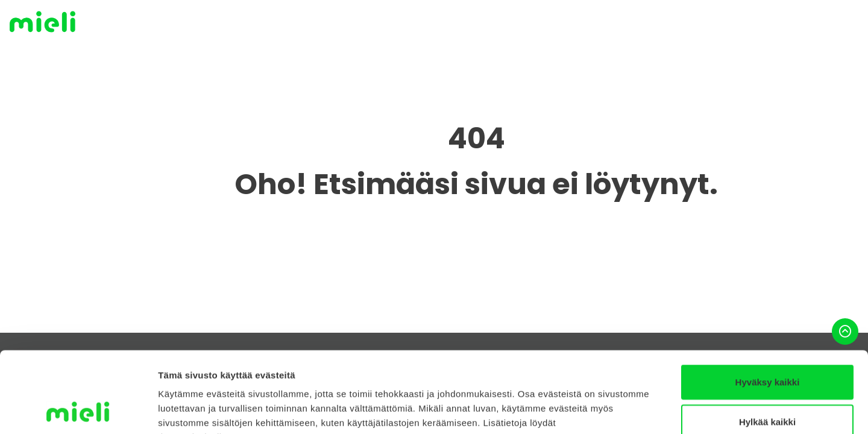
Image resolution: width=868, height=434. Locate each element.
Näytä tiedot (645, 410)
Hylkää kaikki (767, 346)
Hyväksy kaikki (768, 306)
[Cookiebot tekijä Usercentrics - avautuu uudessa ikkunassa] (78, 410)
